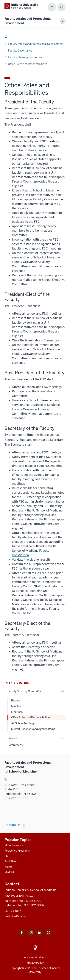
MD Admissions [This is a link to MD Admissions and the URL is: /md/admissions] (14, 845)
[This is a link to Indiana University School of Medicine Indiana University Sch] (21, 6)
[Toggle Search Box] (61, 7)
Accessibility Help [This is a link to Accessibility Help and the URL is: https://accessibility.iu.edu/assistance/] (35, 957)
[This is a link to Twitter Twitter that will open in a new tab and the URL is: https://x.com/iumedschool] (49, 935)
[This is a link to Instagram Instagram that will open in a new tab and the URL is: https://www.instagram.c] (31, 935)
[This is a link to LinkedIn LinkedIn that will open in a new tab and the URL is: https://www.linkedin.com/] (40, 935)
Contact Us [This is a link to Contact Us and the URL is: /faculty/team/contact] (12, 825)
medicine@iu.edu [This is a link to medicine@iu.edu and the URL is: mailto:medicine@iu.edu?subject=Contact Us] (15, 916)
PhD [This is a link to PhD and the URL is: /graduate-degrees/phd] (7, 856)
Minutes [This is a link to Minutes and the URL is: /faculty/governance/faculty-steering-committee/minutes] (16, 706)
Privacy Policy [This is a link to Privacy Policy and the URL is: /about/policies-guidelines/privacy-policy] (35, 963)
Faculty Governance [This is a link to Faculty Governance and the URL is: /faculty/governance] (20, 51)
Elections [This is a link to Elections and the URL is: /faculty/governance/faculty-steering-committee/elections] (17, 712)
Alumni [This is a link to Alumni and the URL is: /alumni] (9, 867)
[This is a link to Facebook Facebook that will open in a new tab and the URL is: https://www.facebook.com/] (22, 935)
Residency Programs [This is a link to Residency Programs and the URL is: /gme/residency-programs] (17, 851)
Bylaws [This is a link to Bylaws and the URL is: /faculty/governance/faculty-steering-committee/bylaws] (16, 701)
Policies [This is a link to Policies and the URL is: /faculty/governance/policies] (12, 738)
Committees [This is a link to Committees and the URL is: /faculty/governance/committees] (15, 745)
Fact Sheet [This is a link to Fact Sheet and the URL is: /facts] (11, 861)
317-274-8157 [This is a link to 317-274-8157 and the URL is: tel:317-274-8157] (13, 911)
